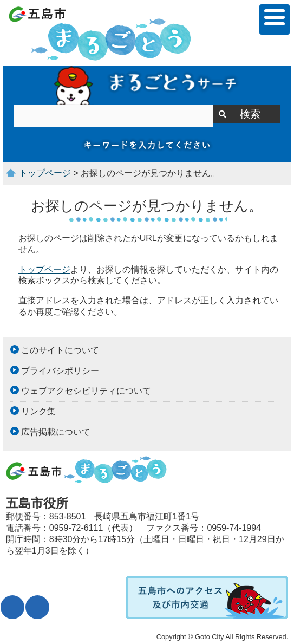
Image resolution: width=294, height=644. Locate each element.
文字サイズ (12, 607)
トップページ (45, 173)
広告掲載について (56, 432)
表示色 (37, 607)
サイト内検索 (147, 86)
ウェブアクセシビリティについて (86, 391)
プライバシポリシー (60, 371)
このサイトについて (60, 350)
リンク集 (38, 411)
